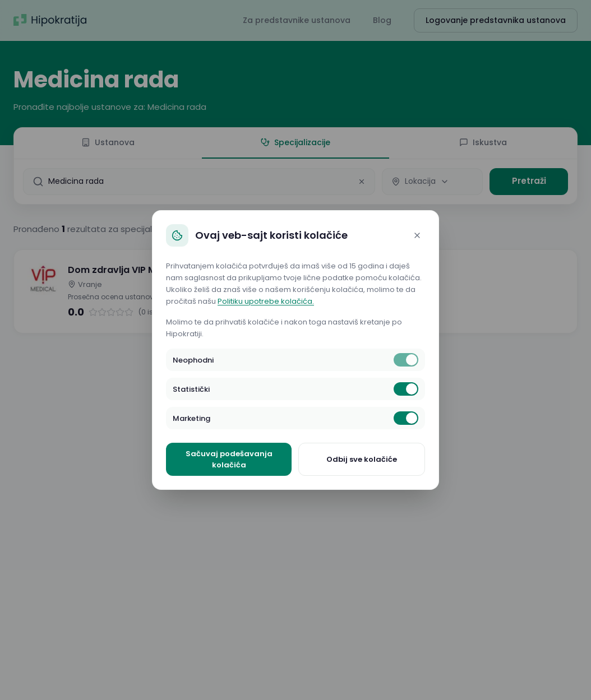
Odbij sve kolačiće (362, 459)
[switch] (406, 360)
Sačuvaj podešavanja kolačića (229, 459)
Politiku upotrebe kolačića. (266, 301)
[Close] (417, 235)
